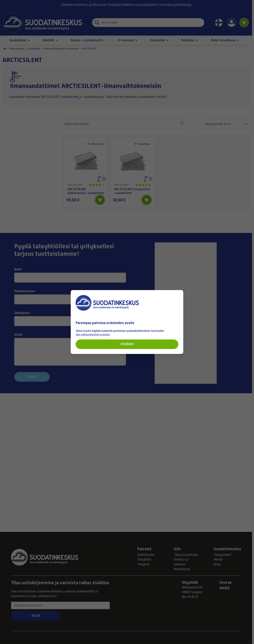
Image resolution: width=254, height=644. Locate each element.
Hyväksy (127, 344)
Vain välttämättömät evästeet (93, 334)
